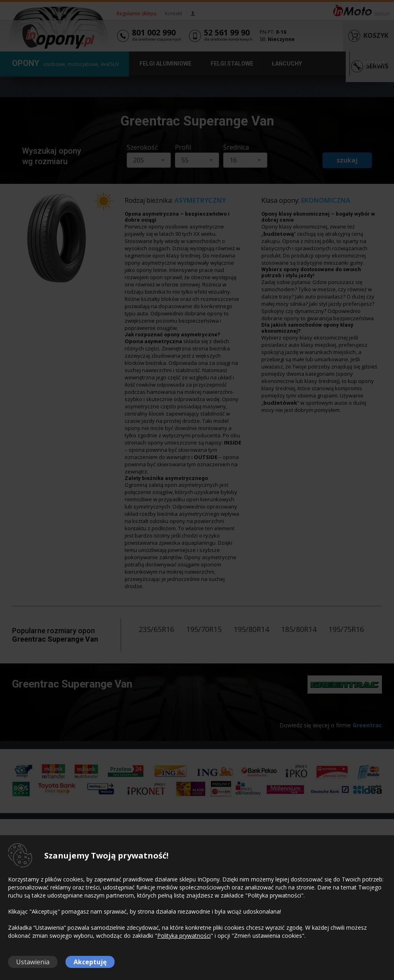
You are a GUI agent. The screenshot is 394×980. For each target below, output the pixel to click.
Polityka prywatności (184, 936)
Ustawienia (33, 962)
